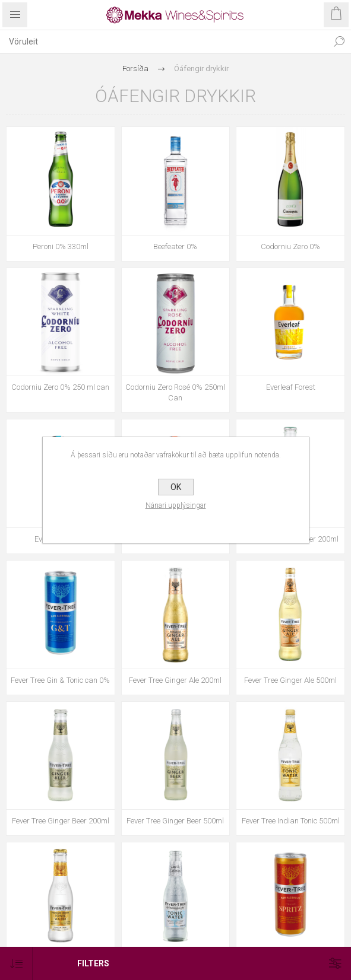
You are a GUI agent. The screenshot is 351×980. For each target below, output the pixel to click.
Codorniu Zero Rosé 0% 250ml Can (175, 392)
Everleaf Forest (291, 387)
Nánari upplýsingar (176, 505)
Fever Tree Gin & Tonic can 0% (60, 680)
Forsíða (135, 69)
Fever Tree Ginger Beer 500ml (175, 821)
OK (176, 487)
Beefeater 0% (175, 246)
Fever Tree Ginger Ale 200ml (175, 680)
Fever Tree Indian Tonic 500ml (291, 821)
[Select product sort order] (16, 964)
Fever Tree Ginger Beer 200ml (61, 821)
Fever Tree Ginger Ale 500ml (290, 680)
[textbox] (164, 42)
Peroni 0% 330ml (61, 246)
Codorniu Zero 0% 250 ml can (60, 387)
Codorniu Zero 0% (290, 246)
